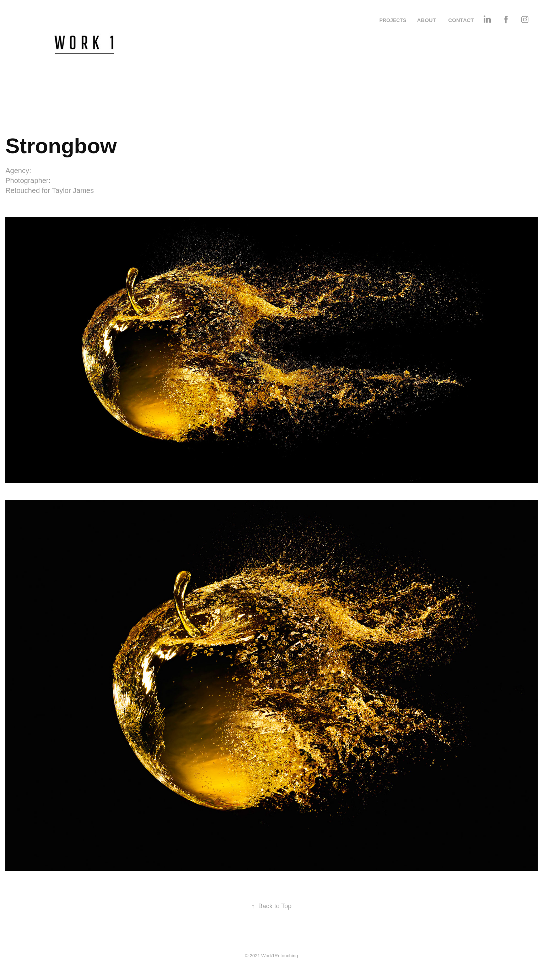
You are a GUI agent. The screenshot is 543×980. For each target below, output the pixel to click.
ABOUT (426, 20)
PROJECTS (393, 20)
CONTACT (461, 20)
